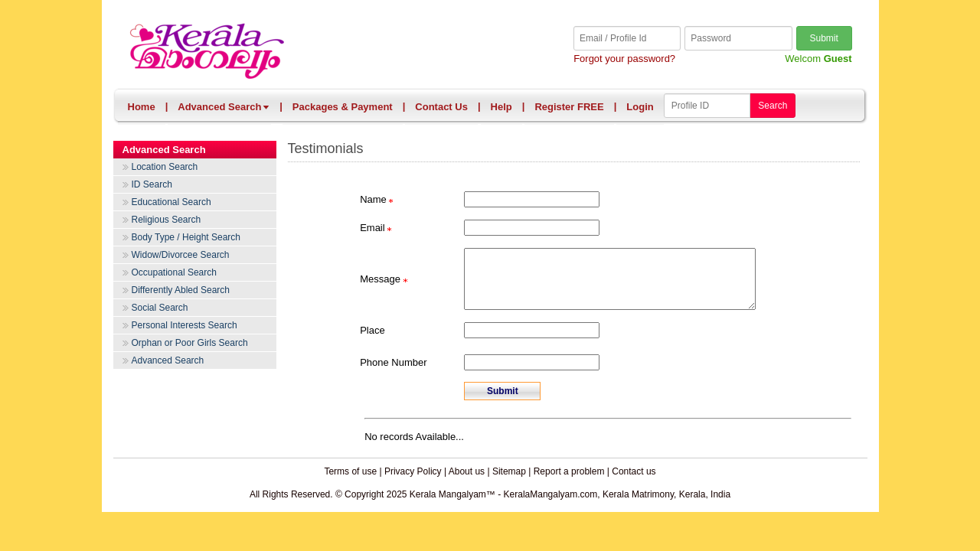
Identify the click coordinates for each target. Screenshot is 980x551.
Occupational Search (174, 272)
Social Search (160, 308)
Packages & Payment (343, 107)
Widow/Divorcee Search (181, 255)
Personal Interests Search (185, 325)
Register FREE (569, 107)
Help (501, 107)
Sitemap (509, 483)
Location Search (165, 167)
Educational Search (171, 202)
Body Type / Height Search (186, 237)
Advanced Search (224, 107)
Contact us (634, 483)
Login (640, 107)
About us (467, 483)
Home (142, 107)
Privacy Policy (413, 483)
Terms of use (350, 483)
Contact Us (441, 107)
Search (773, 106)
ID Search (152, 184)
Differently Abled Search (181, 290)
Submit (823, 38)
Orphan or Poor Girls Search (190, 343)
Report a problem (569, 483)
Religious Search (167, 220)
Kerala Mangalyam (310, 52)
